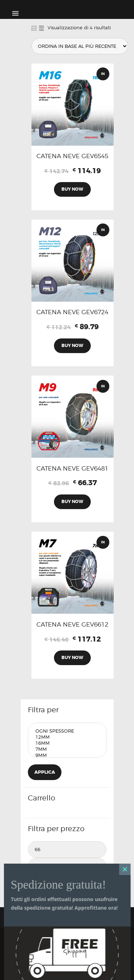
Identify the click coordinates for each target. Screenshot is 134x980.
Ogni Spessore (67, 731)
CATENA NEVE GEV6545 (72, 156)
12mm (67, 737)
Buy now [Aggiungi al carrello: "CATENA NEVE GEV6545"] (72, 189)
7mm (67, 749)
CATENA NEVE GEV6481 (72, 468)
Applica (45, 772)
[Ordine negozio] (80, 46)
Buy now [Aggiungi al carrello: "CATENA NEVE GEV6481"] (72, 502)
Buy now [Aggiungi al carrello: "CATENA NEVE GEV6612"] (72, 658)
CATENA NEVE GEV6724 (72, 312)
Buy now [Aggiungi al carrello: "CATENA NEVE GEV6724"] (72, 346)
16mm (67, 743)
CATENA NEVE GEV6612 (72, 624)
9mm (67, 755)
